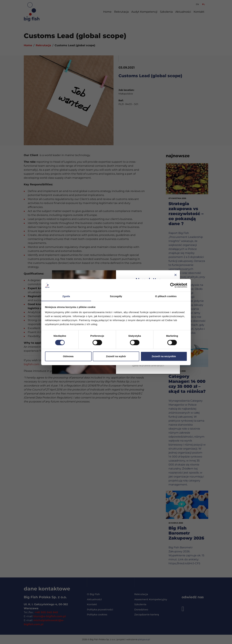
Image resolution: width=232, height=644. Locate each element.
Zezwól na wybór (116, 356)
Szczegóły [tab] (116, 296)
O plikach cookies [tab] (166, 296)
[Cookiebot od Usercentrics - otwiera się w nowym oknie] (173, 285)
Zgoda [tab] (66, 296)
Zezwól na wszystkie (164, 356)
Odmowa (68, 356)
